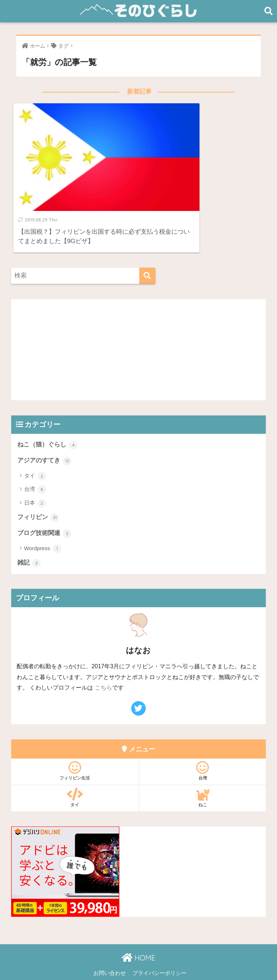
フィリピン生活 (75, 740)
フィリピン (38, 487)
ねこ (203, 767)
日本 (35, 472)
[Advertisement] (139, 319)
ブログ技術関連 (45, 503)
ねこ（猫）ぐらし (48, 414)
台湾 (35, 459)
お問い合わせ (110, 942)
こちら (104, 657)
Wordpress (43, 518)
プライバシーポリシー (159, 942)
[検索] (147, 245)
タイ (35, 445)
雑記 (29, 532)
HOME (138, 927)
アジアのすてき (45, 430)
